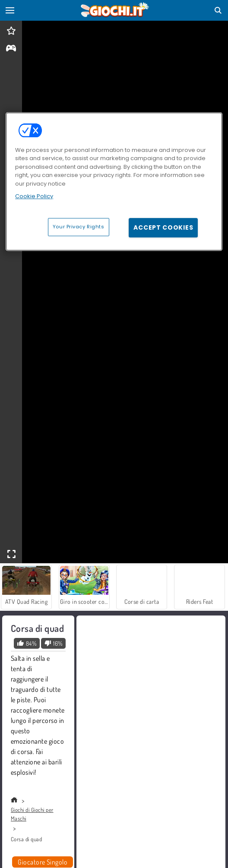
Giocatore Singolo (43, 862)
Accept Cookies (163, 227)
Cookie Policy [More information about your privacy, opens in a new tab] (34, 196)
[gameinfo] (11, 49)
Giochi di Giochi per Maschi (32, 814)
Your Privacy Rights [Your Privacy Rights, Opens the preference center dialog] (79, 227)
